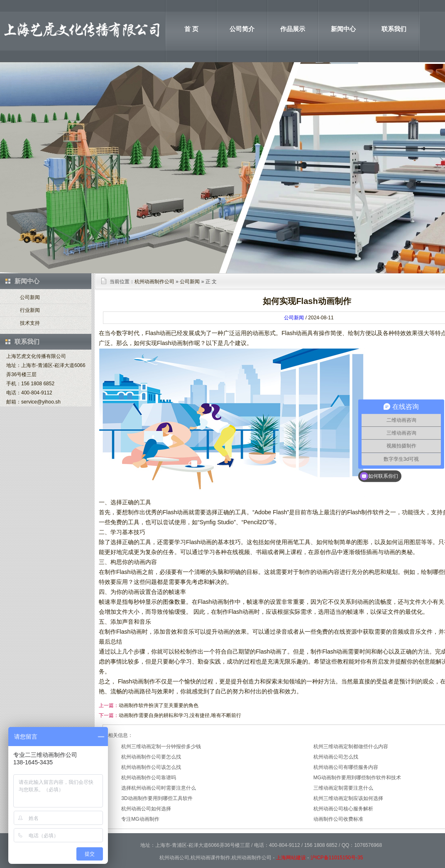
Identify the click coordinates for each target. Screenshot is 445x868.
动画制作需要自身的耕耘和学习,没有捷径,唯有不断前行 (180, 715)
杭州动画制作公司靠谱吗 (149, 778)
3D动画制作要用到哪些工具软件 (157, 798)
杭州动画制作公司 (154, 282)
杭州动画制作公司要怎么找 (151, 757)
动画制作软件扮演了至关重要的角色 (159, 705)
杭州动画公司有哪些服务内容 (346, 767)
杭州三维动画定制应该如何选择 (348, 798)
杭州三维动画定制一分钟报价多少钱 (161, 746)
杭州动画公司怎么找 (336, 757)
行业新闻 (30, 310)
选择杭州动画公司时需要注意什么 (159, 788)
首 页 (191, 29)
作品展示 (293, 29)
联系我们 (394, 29)
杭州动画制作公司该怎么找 (151, 767)
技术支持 (30, 323)
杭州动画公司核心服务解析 (343, 809)
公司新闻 (30, 297)
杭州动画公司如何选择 (146, 809)
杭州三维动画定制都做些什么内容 (351, 746)
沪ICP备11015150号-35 (337, 858)
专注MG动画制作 (140, 819)
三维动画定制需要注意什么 (343, 788)
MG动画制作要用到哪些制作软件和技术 (357, 778)
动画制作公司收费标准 (338, 819)
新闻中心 (343, 29)
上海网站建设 (291, 858)
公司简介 (242, 29)
